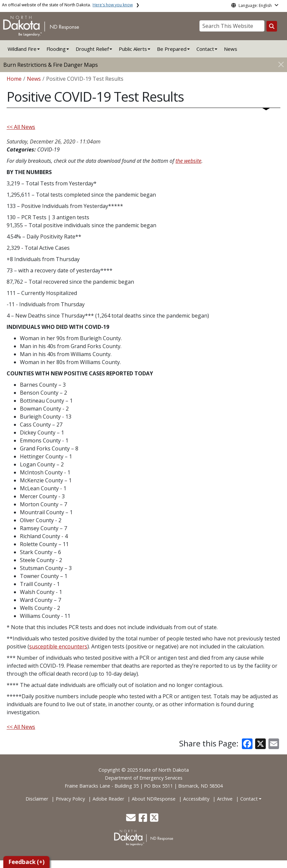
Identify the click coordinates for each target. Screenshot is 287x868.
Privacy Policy (70, 799)
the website (188, 161)
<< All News (21, 127)
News (231, 49)
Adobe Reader (108, 799)
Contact (249, 799)
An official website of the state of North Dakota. (67, 5)
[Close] (281, 64)
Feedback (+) (26, 862)
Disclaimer (37, 799)
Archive (225, 799)
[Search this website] (272, 26)
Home (14, 79)
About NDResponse (154, 799)
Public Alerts (133, 49)
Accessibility (196, 799)
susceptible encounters (58, 646)
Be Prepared (172, 49)
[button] (132, 819)
